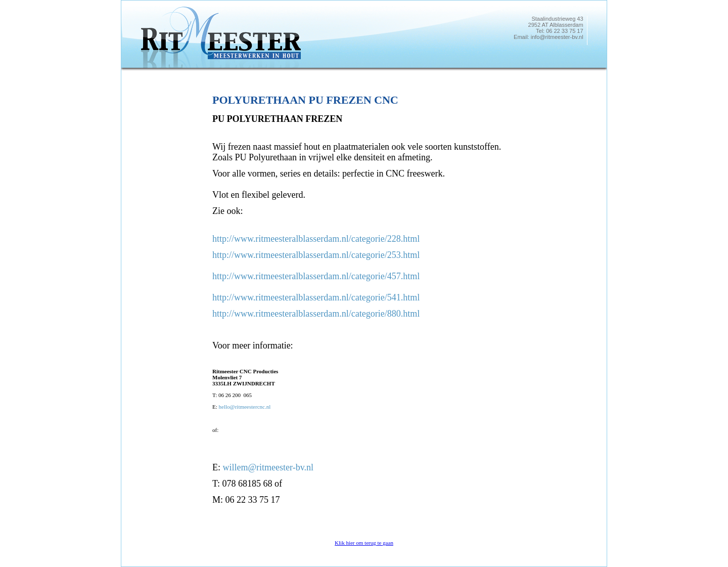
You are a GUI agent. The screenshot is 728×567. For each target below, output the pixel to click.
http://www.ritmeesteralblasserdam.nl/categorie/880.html (316, 314)
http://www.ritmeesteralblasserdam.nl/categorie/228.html (316, 239)
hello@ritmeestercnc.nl (245, 407)
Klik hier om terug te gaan (364, 543)
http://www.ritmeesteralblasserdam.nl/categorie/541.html (316, 297)
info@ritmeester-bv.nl (557, 37)
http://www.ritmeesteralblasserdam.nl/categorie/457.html (316, 276)
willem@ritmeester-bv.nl (268, 467)
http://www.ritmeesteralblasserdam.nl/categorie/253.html (316, 255)
